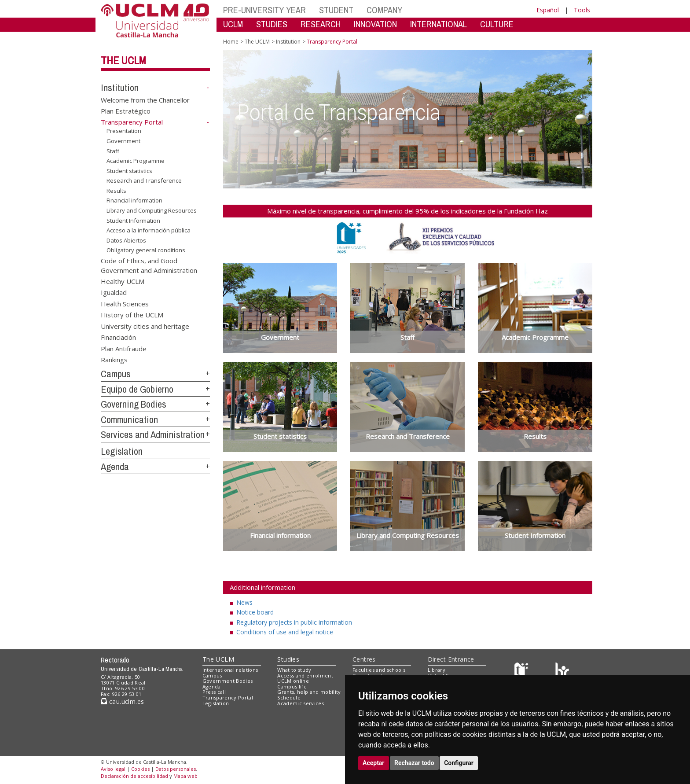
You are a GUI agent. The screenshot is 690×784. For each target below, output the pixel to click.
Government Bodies (228, 681)
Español (548, 10)
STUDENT (336, 10)
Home (231, 42)
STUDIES (272, 24)
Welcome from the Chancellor (145, 99)
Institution (120, 88)
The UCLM (123, 60)
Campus (116, 374)
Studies (288, 659)
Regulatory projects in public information (294, 622)
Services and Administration (153, 434)
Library (437, 670)
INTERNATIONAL (439, 24)
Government (123, 141)
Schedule (289, 698)
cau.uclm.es (122, 701)
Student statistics (129, 171)
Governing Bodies (134, 404)
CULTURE (497, 24)
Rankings (114, 359)
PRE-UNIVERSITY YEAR (264, 10)
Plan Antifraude (124, 348)
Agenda (115, 467)
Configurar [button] (459, 763)
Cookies (140, 769)
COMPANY (384, 10)
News (244, 602)
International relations (230, 670)
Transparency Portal (228, 698)
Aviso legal (113, 769)
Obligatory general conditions (146, 250)
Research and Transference (144, 180)
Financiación (118, 337)
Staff (113, 151)
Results (116, 191)
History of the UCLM (132, 315)
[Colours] (562, 672)
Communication (129, 420)
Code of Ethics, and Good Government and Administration (149, 265)
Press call (214, 692)
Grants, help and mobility (309, 692)
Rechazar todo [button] (414, 763)
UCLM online (293, 681)
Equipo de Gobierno (137, 389)
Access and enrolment (305, 675)
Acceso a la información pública (149, 230)
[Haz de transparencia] (523, 672)
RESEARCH (321, 24)
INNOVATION (375, 24)
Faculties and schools (379, 670)
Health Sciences (125, 303)
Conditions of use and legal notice (285, 632)
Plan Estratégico (126, 111)
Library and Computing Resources (152, 210)
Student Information (133, 220)
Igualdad (114, 292)
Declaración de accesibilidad (134, 776)
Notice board (255, 612)
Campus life (292, 686)
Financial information (134, 200)
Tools (582, 10)
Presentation (124, 131)
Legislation (122, 451)
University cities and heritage (145, 326)
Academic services (301, 703)
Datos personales (176, 769)
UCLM (233, 24)
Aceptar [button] (374, 763)
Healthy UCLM (123, 281)
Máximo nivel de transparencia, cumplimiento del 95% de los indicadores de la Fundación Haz (407, 211)
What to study (294, 670)
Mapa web (185, 776)
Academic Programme (136, 161)
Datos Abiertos (126, 240)
